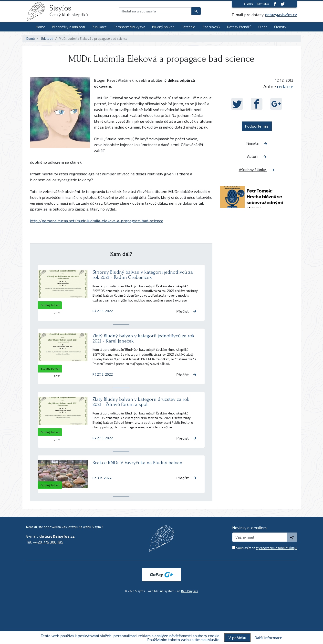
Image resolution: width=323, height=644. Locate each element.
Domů (31, 39)
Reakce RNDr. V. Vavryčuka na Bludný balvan (137, 463)
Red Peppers (190, 591)
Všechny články (257, 170)
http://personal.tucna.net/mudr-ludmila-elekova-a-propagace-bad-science (97, 221)
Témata (257, 143)
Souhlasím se (267, 548)
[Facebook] (275, 4)
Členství (281, 27)
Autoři (257, 156)
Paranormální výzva (129, 27)
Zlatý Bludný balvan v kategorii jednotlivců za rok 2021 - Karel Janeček (144, 338)
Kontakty (263, 4)
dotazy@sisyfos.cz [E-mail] (281, 15)
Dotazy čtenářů (239, 27)
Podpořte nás (257, 126)
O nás (263, 27)
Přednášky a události (68, 27)
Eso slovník (211, 27)
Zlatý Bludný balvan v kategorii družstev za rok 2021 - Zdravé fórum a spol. (141, 402)
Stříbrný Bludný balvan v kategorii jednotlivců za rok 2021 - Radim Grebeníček (143, 275)
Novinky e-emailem (249, 528)
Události (47, 39)
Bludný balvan (163, 27)
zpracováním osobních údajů (277, 548)
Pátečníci (188, 27)
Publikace (99, 27)
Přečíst (186, 311)
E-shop (249, 4)
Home (41, 27)
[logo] (38, 11)
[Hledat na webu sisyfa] (155, 11)
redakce (285, 86)
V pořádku (237, 638)
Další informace (268, 638)
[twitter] (283, 4)
